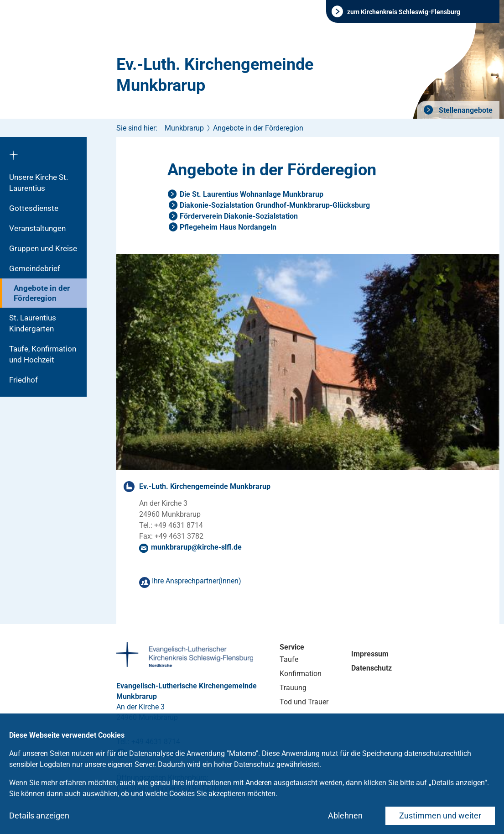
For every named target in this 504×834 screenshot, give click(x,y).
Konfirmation (301, 674)
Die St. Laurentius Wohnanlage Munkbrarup (252, 194)
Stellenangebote (465, 110)
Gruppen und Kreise (43, 248)
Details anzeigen (39, 816)
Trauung (293, 688)
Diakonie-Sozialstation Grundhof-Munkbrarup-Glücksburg (275, 205)
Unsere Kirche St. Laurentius (39, 183)
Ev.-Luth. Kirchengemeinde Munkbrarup (215, 75)
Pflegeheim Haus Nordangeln (228, 227)
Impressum (370, 654)
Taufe (289, 659)
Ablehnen (345, 816)
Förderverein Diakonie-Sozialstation (239, 216)
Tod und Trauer (304, 702)
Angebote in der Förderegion (42, 293)
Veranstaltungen (37, 228)
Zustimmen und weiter (440, 816)
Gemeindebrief (35, 268)
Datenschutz (372, 668)
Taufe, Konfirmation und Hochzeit (43, 354)
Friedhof (23, 380)
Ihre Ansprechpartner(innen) (197, 581)
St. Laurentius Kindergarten (33, 323)
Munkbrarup (184, 128)
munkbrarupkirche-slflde (196, 547)
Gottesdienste (34, 208)
